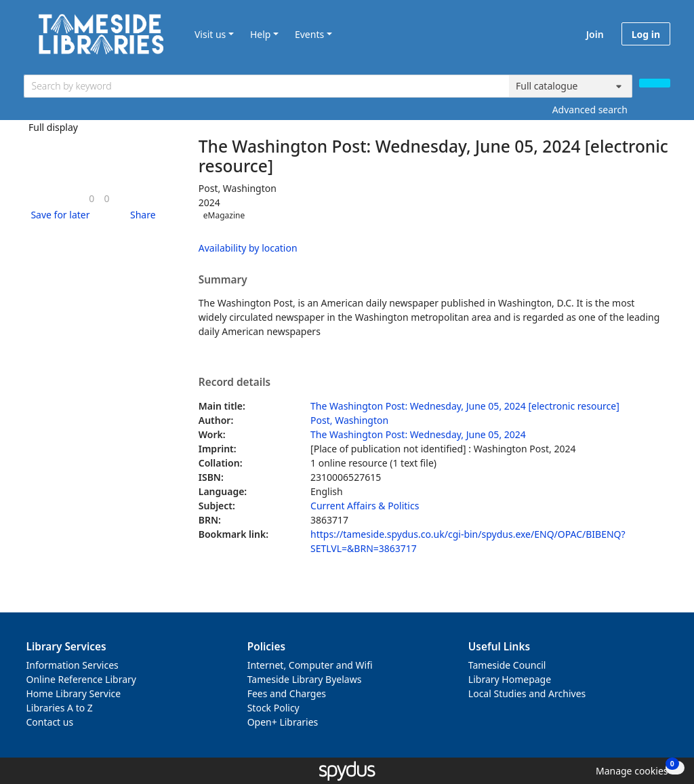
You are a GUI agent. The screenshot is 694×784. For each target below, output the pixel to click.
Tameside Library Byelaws (305, 679)
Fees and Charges (287, 693)
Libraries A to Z (60, 708)
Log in (646, 34)
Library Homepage (510, 679)
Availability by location (248, 248)
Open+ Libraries (283, 722)
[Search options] (571, 86)
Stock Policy (273, 708)
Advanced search (590, 110)
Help (261, 34)
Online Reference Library (81, 679)
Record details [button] (234, 383)
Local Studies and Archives (527, 693)
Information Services (73, 665)
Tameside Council (507, 665)
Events (309, 34)
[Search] (655, 83)
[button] (58, 215)
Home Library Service (74, 693)
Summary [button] (223, 280)
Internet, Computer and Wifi (310, 665)
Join (595, 34)
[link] (91, 198)
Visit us (210, 34)
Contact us (50, 722)
